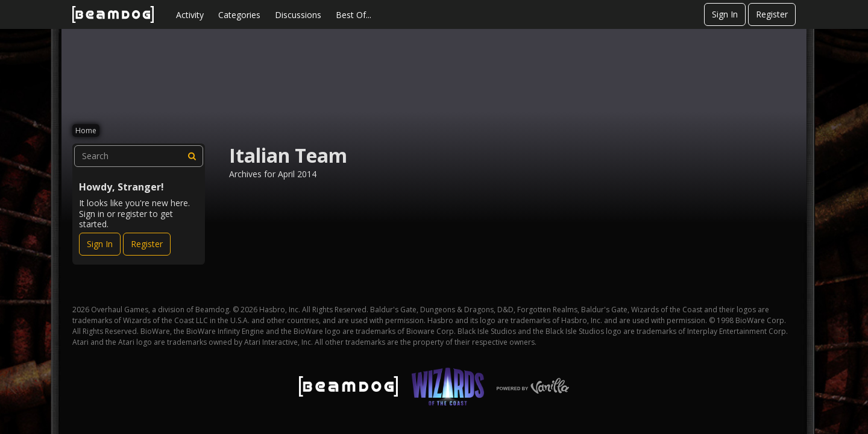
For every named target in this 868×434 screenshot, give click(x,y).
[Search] (192, 156)
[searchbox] (139, 156)
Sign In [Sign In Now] (100, 244)
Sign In (725, 14)
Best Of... (354, 15)
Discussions (298, 15)
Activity (190, 15)
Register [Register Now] (147, 244)
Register (772, 14)
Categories (239, 15)
